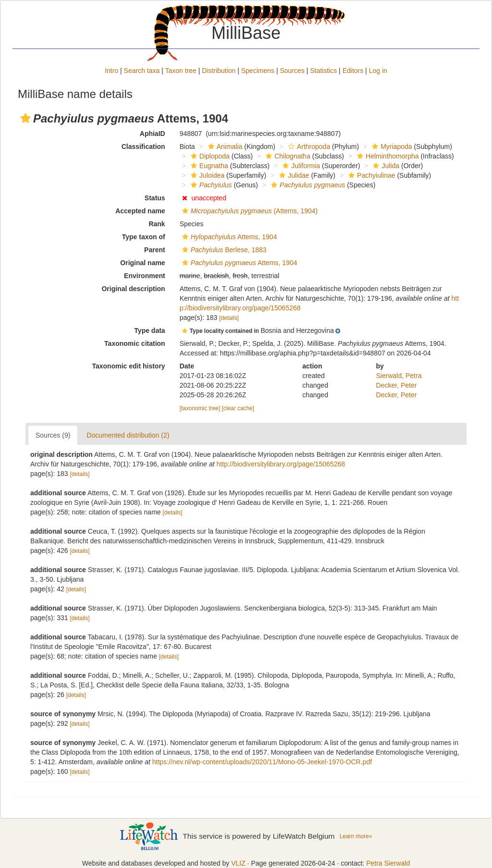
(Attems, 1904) (249, 211)
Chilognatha (287, 156)
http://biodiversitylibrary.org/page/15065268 (281, 464)
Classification (143, 147)
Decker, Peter (397, 385)
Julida (385, 166)
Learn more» (356, 836)
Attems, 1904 (228, 237)
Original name (142, 263)
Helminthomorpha (387, 156)
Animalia (224, 147)
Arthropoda (308, 147)
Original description (133, 289)
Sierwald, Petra (399, 376)
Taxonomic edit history (128, 366)
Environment (145, 276)
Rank (157, 224)
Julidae (293, 175)
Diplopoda (209, 156)
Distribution (219, 71)
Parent (155, 250)
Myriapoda (391, 147)
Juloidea (206, 175)
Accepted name (140, 211)
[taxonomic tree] (200, 408)
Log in (378, 71)
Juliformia (300, 166)
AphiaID (153, 134)
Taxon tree (181, 71)
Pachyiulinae (370, 175)
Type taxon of (144, 237)
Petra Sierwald (388, 863)
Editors (353, 71)
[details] (229, 318)
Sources (292, 71)
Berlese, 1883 (223, 250)
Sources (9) (53, 435)
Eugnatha (208, 166)
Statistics (323, 71)
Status (155, 198)
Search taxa (142, 71)
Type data (149, 330)
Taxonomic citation (135, 343)
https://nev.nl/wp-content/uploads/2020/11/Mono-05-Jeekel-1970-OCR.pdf (262, 762)
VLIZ (238, 863)
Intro (111, 71)
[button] (25, 118)
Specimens (258, 71)
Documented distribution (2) (128, 435)
